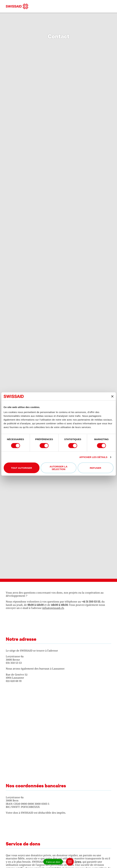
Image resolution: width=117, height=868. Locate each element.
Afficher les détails (93, 457)
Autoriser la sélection (58, 468)
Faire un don (53, 862)
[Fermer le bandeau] (112, 396)
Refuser (95, 468)
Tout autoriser (22, 468)
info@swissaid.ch (53, 608)
